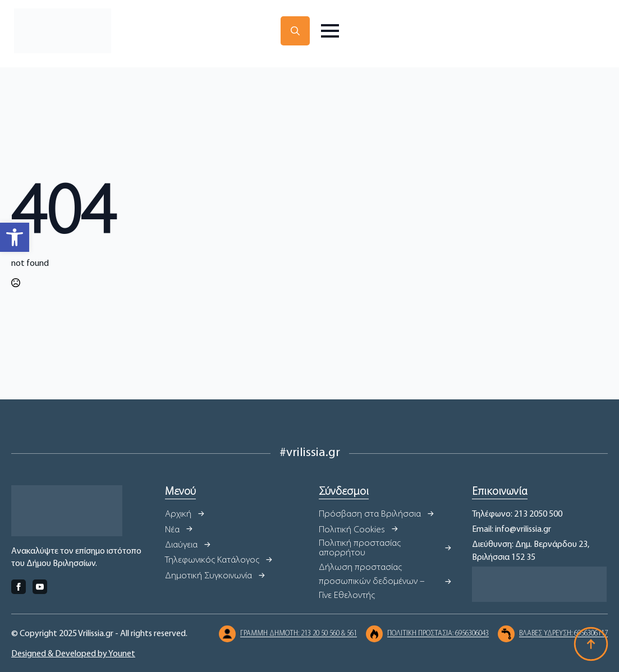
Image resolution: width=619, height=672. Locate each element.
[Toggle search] (295, 31)
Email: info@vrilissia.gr (512, 530)
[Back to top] (591, 644)
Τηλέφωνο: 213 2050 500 (517, 514)
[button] (15, 237)
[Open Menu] (330, 31)
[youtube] (40, 587)
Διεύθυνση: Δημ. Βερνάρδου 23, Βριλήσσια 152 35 (531, 551)
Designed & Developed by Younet (73, 654)
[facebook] (19, 587)
